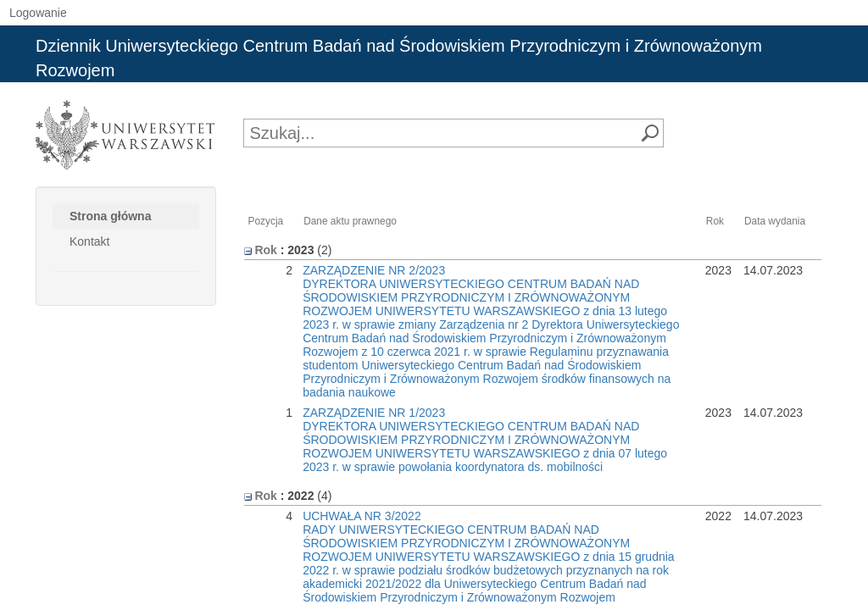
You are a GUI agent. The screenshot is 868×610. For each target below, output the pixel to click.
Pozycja (266, 221)
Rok (715, 221)
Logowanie (38, 13)
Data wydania (775, 221)
